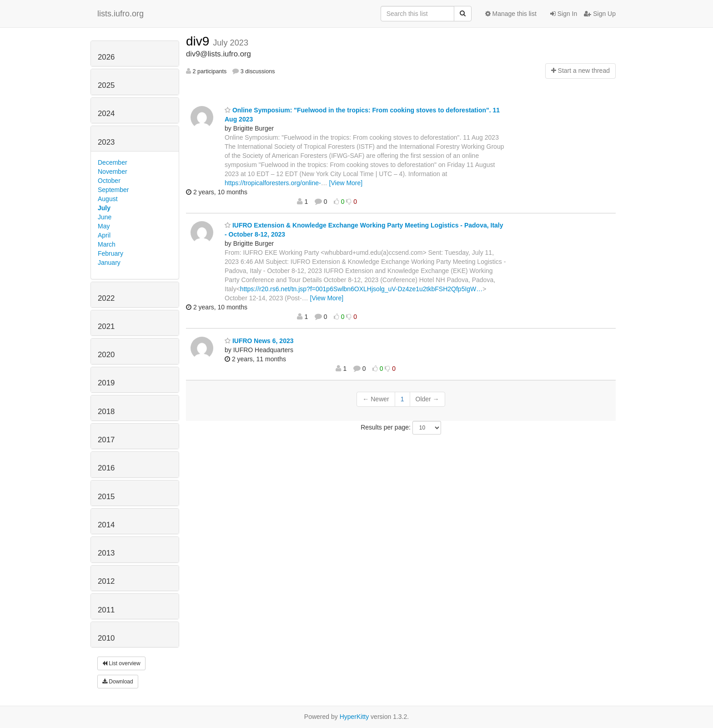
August (108, 199)
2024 (106, 114)
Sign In (564, 14)
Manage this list (511, 14)
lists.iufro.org (121, 14)
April (104, 235)
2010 (106, 638)
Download (118, 682)
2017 (106, 440)
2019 (106, 383)
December (113, 162)
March (107, 244)
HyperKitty (354, 717)
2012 (106, 581)
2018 (106, 412)
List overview (121, 663)
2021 (106, 326)
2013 (106, 553)
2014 (106, 525)
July (104, 208)
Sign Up (600, 14)
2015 (106, 497)
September (113, 190)
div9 (199, 41)
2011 (106, 610)
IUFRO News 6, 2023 (259, 341)
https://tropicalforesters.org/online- (273, 183)
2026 (106, 57)
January (109, 263)
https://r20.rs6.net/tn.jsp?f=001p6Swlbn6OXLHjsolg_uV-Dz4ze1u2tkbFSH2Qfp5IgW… (361, 289)
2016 (106, 468)
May (104, 226)
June (105, 217)
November (113, 172)
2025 (106, 85)
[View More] (346, 183)
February (110, 253)
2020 (106, 355)
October (109, 181)
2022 (106, 298)
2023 (106, 142)
